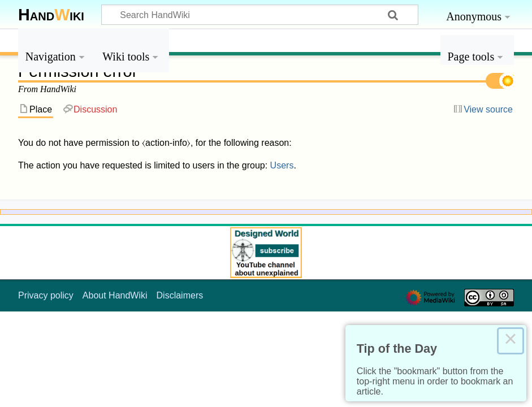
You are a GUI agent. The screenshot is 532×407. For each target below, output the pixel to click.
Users (282, 165)
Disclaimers (180, 295)
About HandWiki (115, 295)
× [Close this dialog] (511, 341)
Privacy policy (46, 295)
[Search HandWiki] (260, 15)
